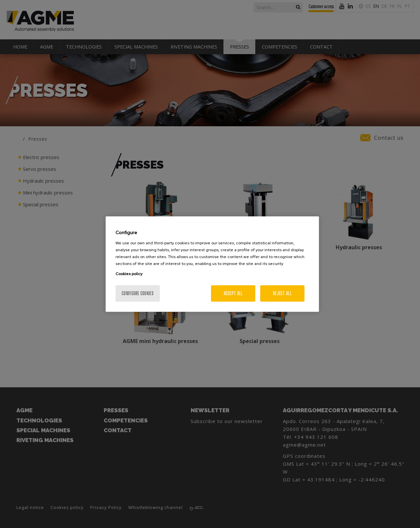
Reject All (282, 293)
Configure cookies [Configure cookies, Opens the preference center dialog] (138, 293)
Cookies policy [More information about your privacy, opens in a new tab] (129, 274)
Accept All (233, 293)
